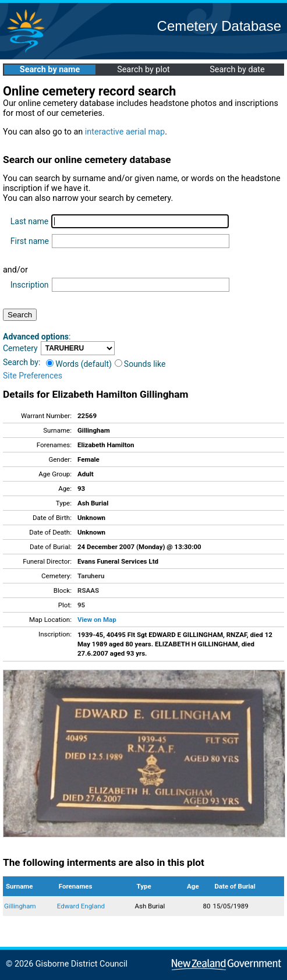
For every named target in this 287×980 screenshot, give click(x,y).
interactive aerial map (125, 132)
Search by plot (143, 70)
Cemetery (20, 348)
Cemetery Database (219, 26)
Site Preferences (33, 376)
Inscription (30, 285)
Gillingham (20, 906)
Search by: (22, 362)
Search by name (50, 70)
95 (81, 605)
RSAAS (88, 590)
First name (30, 241)
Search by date (237, 70)
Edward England (81, 906)
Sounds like (140, 364)
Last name (29, 221)
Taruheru (91, 576)
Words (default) (79, 364)
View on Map (97, 620)
